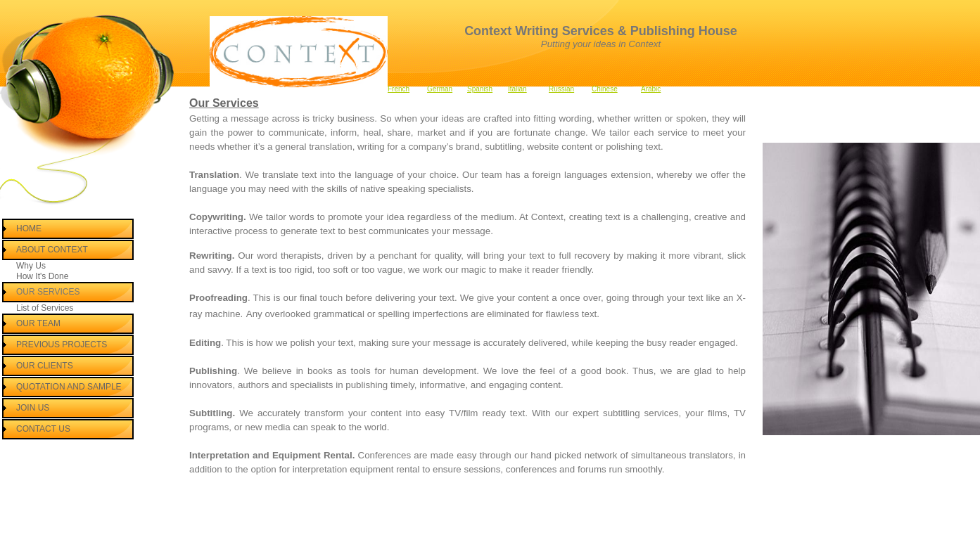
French (399, 89)
